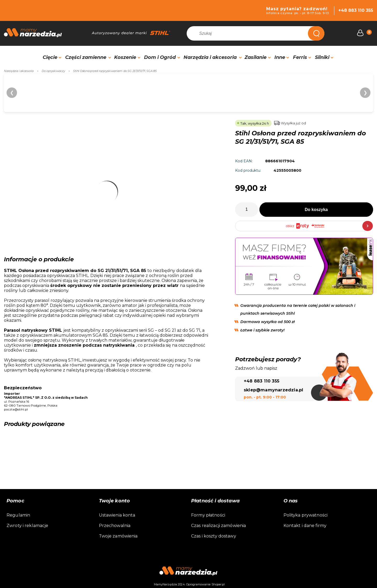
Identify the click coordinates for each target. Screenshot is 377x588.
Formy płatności (208, 515)
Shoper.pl (218, 584)
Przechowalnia (115, 526)
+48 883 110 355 (356, 10)
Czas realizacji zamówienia (218, 526)
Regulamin (18, 515)
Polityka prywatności (306, 515)
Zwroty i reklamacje (27, 526)
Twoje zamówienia (118, 536)
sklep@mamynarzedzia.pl (273, 390)
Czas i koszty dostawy (214, 536)
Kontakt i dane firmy (305, 526)
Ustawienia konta (117, 515)
